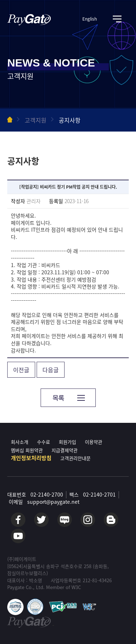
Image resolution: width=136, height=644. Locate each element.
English (90, 19)
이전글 (21, 370)
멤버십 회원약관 (27, 450)
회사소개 (20, 442)
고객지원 (36, 120)
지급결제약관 (65, 450)
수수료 (44, 442)
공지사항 (70, 120)
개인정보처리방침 (31, 458)
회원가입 (67, 442)
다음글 (51, 370)
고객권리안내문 (75, 458)
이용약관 (94, 442)
